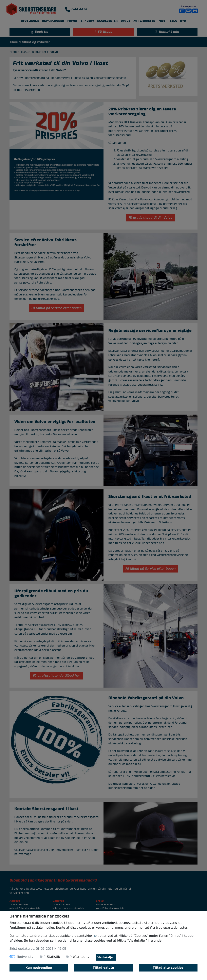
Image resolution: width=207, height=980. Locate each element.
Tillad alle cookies (168, 968)
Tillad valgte (103, 968)
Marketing (81, 957)
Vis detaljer (106, 957)
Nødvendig (25, 957)
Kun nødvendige (39, 968)
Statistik (53, 957)
